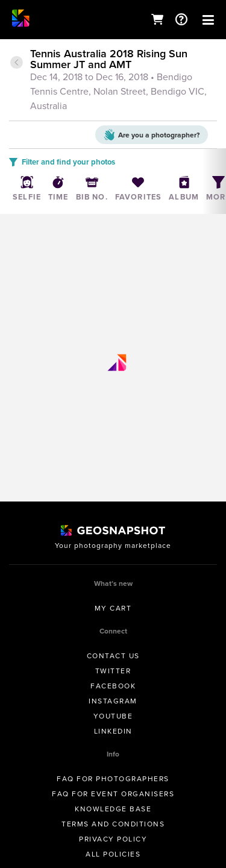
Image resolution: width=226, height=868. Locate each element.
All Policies (113, 854)
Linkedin (113, 731)
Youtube (113, 716)
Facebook (113, 686)
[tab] (113, 81)
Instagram (113, 701)
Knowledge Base (113, 809)
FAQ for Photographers (113, 779)
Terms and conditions (113, 824)
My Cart (113, 608)
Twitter (113, 671)
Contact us (113, 656)
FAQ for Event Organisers (113, 794)
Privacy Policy (113, 839)
